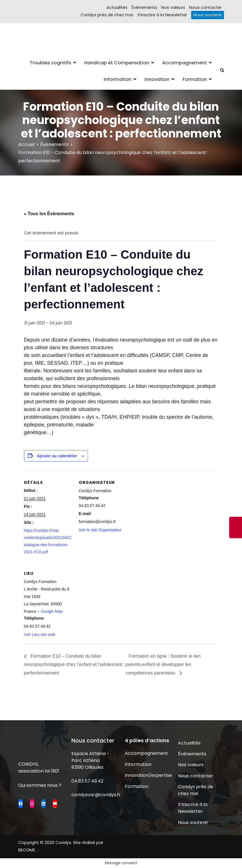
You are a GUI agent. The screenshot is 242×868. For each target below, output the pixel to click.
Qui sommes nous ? (40, 785)
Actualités (117, 7)
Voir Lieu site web (40, 634)
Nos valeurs (173, 7)
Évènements (144, 7)
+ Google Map (50, 611)
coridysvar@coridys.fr (96, 795)
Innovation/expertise (148, 775)
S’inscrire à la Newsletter (162, 15)
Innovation (157, 79)
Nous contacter (205, 7)
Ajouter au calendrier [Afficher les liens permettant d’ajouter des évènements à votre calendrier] (57, 456)
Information (118, 79)
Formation (195, 79)
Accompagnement (185, 63)
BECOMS (27, 850)
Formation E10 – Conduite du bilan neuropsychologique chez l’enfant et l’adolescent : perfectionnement (74, 664)
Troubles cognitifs (50, 63)
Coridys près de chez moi (107, 15)
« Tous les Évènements (49, 214)
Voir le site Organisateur (100, 530)
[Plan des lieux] (109, 601)
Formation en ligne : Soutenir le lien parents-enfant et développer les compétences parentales (163, 664)
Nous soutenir (207, 15)
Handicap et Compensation (117, 63)
